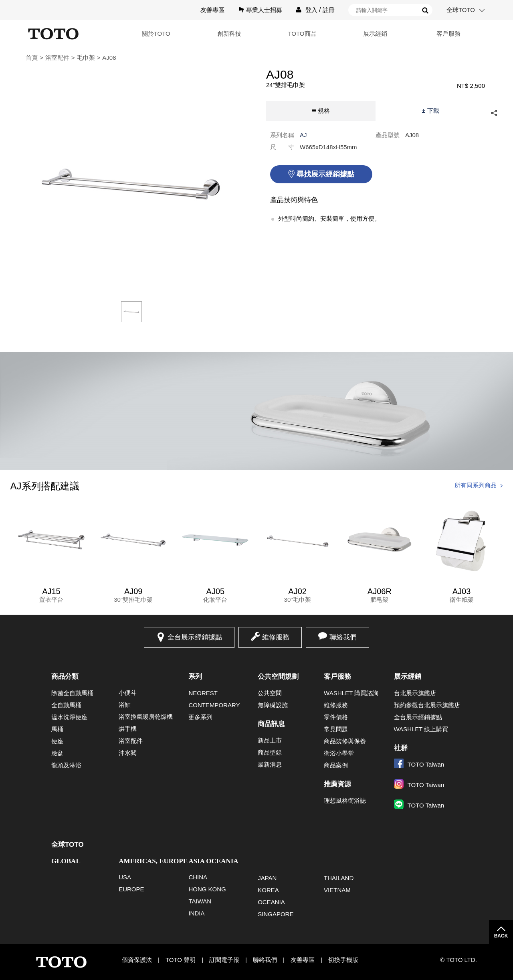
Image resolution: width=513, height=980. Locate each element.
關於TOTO (156, 33)
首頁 (32, 58)
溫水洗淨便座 (69, 717)
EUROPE (131, 889)
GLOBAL (66, 861)
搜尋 (425, 10)
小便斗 (128, 693)
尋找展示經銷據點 (325, 174)
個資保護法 (137, 960)
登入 (311, 10)
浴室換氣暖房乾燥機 (146, 717)
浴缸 (125, 705)
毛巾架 (86, 58)
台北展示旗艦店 (415, 693)
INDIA (196, 913)
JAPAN (267, 878)
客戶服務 (448, 33)
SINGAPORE (276, 914)
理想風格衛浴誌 (345, 800)
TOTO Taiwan (419, 764)
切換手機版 (343, 960)
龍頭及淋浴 (66, 765)
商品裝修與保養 (345, 741)
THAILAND (339, 878)
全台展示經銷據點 (195, 637)
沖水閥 (128, 753)
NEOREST (203, 693)
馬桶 (57, 729)
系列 (195, 677)
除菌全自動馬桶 (72, 693)
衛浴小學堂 (339, 753)
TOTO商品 (302, 33)
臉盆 (57, 753)
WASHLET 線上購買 (421, 729)
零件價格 (336, 717)
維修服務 (276, 637)
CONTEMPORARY (214, 705)
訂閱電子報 (224, 960)
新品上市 (270, 740)
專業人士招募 (264, 10)
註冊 (329, 10)
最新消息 (270, 764)
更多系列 (200, 717)
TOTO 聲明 (181, 960)
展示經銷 (375, 33)
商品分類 (65, 677)
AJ (303, 135)
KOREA (268, 890)
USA (125, 877)
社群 (401, 748)
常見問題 (336, 729)
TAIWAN (200, 901)
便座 (57, 741)
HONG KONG (207, 889)
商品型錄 (270, 752)
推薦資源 (337, 784)
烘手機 (128, 729)
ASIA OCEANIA (213, 861)
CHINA (198, 877)
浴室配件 (57, 58)
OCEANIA (271, 902)
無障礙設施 (273, 705)
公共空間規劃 (278, 677)
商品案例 (336, 765)
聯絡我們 (343, 637)
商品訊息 (271, 724)
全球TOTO (461, 10)
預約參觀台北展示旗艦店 (427, 705)
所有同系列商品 (476, 485)
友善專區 (212, 10)
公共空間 (270, 693)
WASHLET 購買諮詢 (351, 693)
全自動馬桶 (66, 705)
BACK (501, 936)
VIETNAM (337, 890)
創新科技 (229, 33)
